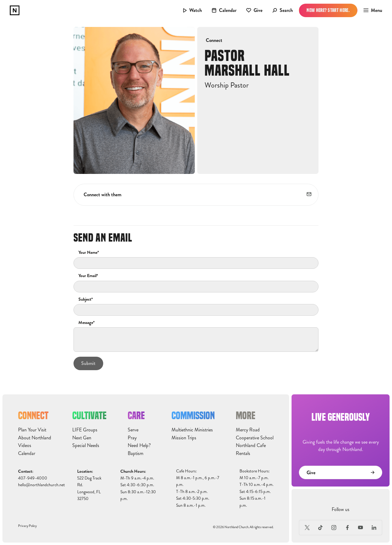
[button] (371, 10)
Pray (132, 438)
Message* (87, 323)
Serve (133, 430)
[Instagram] (334, 528)
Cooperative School (255, 438)
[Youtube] (361, 528)
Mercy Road (248, 430)
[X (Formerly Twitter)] (307, 528)
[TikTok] (321, 528)
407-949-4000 (33, 478)
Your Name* (89, 253)
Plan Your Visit (32, 430)
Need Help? (139, 445)
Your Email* (88, 276)
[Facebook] (347, 528)
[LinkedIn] (374, 528)
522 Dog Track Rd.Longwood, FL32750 (89, 488)
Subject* (86, 299)
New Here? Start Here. (328, 10)
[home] (15, 10)
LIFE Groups (85, 430)
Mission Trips (184, 438)
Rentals (243, 453)
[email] (309, 195)
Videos (25, 445)
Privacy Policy (27, 526)
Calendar (27, 453)
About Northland (35, 438)
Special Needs (86, 445)
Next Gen (82, 438)
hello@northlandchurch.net (41, 485)
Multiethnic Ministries (192, 430)
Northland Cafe (251, 445)
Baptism (136, 453)
